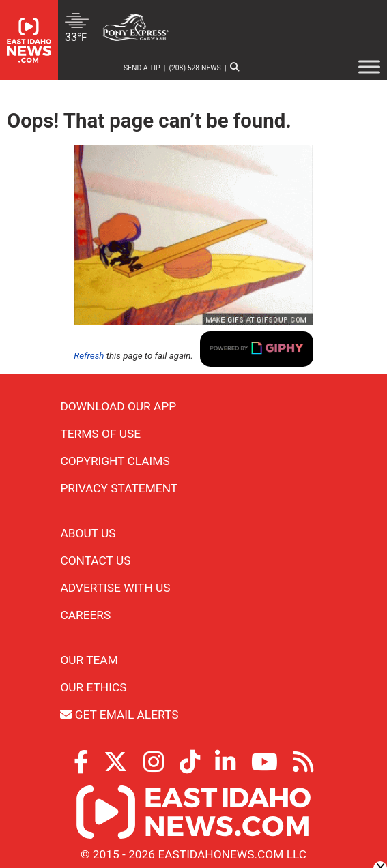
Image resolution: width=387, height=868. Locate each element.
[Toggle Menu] (369, 66)
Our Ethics (93, 687)
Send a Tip (142, 68)
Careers (85, 615)
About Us (88, 533)
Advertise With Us (115, 588)
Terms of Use (100, 434)
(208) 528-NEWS (195, 68)
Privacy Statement (119, 488)
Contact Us (95, 560)
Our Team (89, 660)
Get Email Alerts (119, 715)
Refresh (89, 356)
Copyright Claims (115, 461)
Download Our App (118, 406)
